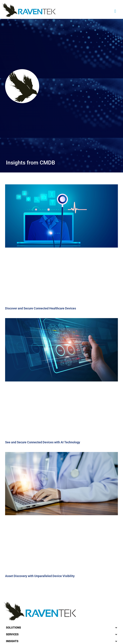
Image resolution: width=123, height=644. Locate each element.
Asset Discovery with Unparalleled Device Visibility (40, 576)
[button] (115, 11)
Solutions (13, 628)
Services (12, 634)
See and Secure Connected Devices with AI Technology (43, 442)
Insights (12, 641)
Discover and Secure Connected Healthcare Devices (41, 308)
